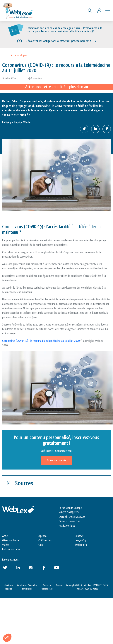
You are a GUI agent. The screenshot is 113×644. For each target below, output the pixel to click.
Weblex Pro (81, 545)
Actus (5, 536)
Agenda (42, 536)
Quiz (41, 545)
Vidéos (6, 545)
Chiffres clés (45, 541)
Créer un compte (57, 461)
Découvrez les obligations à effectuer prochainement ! (58, 41)
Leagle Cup (81, 541)
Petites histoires (11, 549)
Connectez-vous (64, 451)
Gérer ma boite (11, 541)
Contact (79, 536)
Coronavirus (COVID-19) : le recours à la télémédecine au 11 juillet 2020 (41, 341)
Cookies (60, 585)
